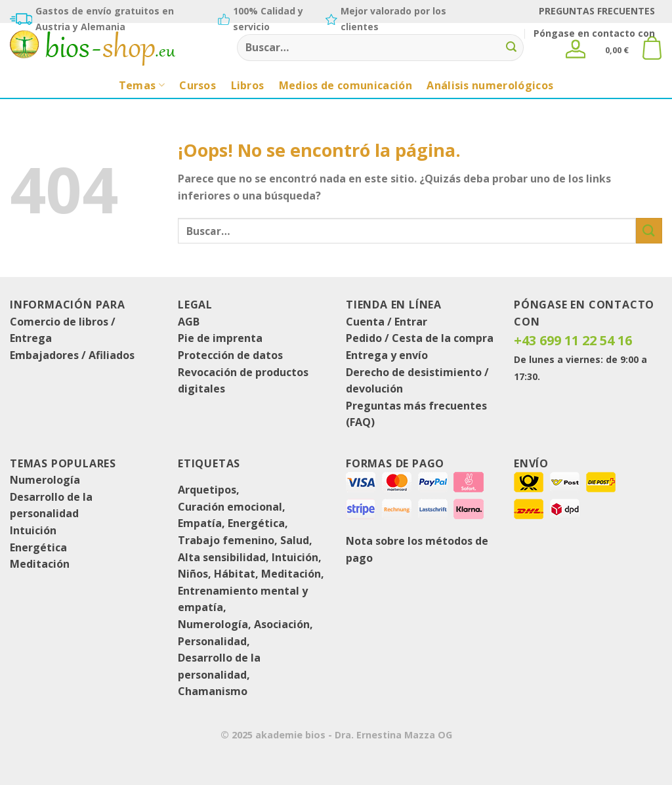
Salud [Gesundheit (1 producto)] (295, 540)
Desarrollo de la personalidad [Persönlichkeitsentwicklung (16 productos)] (219, 666)
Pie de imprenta (220, 338)
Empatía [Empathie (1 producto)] (200, 523)
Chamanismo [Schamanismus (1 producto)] (213, 691)
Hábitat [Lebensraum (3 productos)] (235, 574)
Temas (142, 85)
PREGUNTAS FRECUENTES (597, 11)
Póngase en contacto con (594, 33)
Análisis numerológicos (490, 85)
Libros (248, 85)
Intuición (33, 530)
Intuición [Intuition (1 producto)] (295, 557)
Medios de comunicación (346, 85)
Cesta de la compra (443, 338)
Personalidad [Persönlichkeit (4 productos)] (212, 641)
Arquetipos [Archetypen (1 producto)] (207, 490)
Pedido (364, 338)
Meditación (40, 564)
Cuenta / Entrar (387, 322)
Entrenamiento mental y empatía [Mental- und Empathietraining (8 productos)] (243, 599)
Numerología (45, 480)
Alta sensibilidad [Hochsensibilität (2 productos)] (222, 557)
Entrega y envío (387, 355)
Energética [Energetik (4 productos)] (256, 523)
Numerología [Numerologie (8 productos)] (213, 624)
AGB (189, 322)
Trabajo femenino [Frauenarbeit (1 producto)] (226, 540)
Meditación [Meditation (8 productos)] (291, 574)
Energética (38, 547)
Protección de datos (230, 355)
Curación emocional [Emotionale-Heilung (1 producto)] (230, 507)
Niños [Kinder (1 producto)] (193, 574)
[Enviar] (512, 48)
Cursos (198, 85)
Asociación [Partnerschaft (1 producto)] (282, 624)
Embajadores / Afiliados (72, 355)
